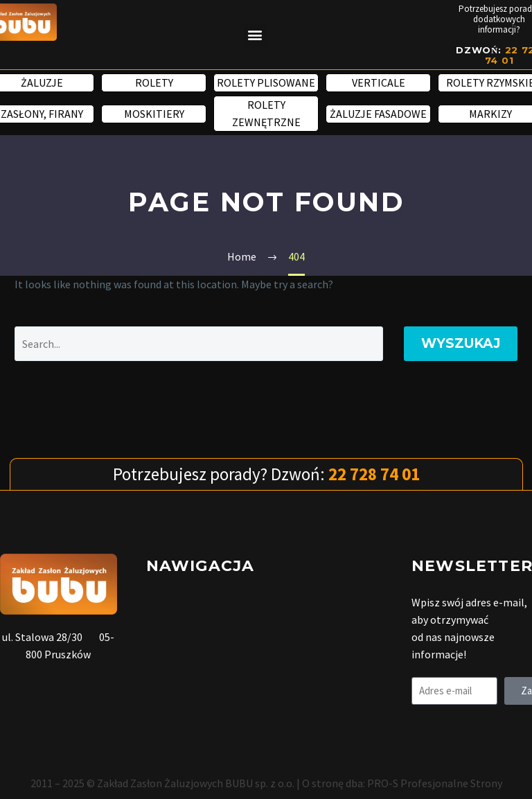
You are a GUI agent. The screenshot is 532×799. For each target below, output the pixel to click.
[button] (255, 35)
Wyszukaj (461, 343)
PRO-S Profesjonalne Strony (435, 783)
